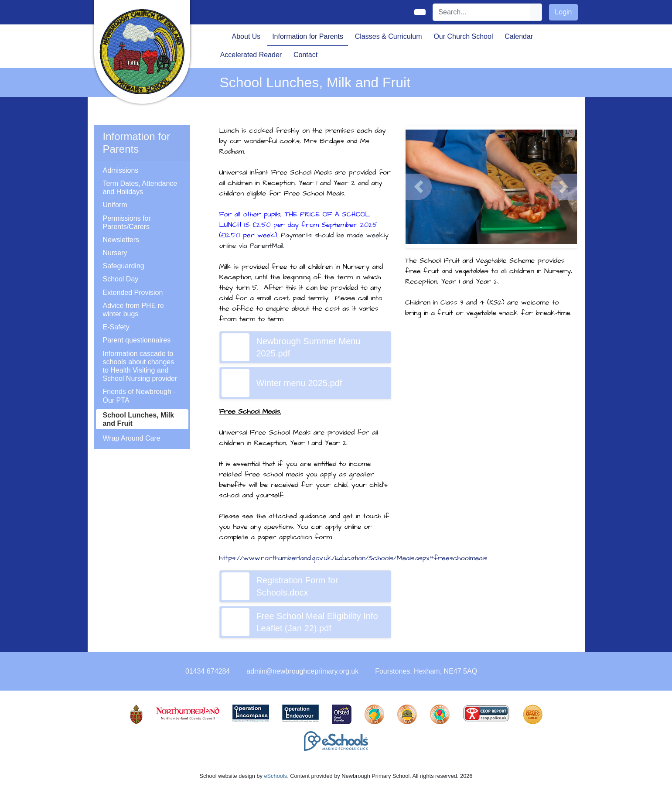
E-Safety (116, 327)
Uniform (115, 205)
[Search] (482, 12)
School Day (121, 279)
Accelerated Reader (251, 55)
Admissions (121, 170)
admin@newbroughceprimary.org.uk (302, 671)
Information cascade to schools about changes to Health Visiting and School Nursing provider (140, 366)
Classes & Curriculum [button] (389, 36)
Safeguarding (124, 266)
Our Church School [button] (463, 36)
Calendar (519, 36)
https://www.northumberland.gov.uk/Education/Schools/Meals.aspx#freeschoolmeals (353, 558)
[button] (419, 187)
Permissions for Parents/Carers (127, 222)
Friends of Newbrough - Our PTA (139, 396)
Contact (305, 55)
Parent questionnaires (137, 340)
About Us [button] (246, 36)
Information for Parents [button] (308, 36)
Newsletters (121, 240)
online (353, 527)
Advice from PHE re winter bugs (133, 310)
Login (563, 12)
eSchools (275, 776)
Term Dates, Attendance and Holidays (140, 188)
